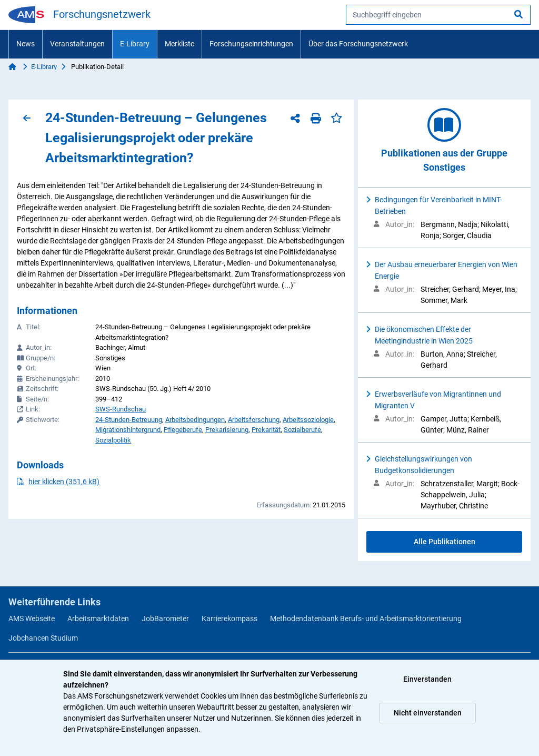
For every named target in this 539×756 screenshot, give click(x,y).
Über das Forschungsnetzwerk (358, 44)
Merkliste (179, 44)
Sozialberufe (302, 430)
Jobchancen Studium (43, 638)
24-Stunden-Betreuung (129, 420)
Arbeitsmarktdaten (98, 618)
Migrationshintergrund (128, 430)
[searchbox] (438, 15)
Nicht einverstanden (428, 713)
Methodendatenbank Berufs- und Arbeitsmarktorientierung (366, 618)
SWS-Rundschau (121, 409)
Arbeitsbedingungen (195, 420)
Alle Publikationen (445, 542)
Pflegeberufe (183, 430)
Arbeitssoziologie (308, 420)
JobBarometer (165, 618)
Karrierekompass (229, 618)
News (26, 44)
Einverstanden (427, 679)
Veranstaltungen (77, 44)
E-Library (135, 44)
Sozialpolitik (113, 440)
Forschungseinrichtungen (251, 44)
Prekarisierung (227, 430)
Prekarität (266, 430)
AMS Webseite (32, 618)
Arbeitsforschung (254, 420)
